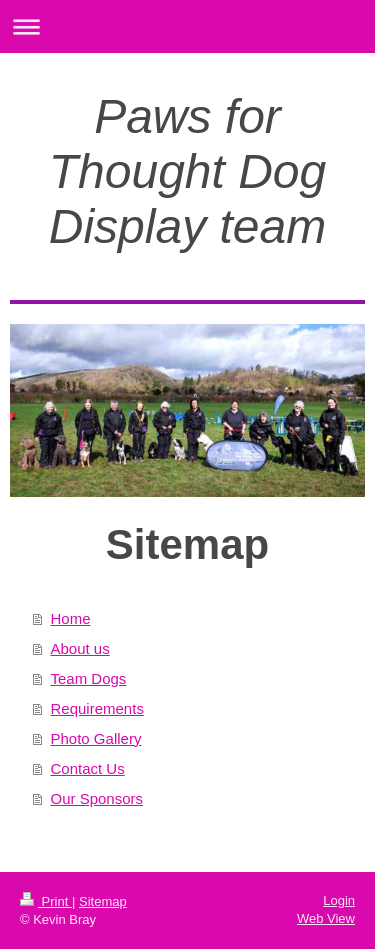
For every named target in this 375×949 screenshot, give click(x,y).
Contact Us (88, 768)
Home (71, 618)
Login (339, 900)
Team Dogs (89, 678)
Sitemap (103, 901)
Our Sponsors (97, 798)
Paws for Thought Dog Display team (188, 171)
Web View (326, 918)
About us (80, 648)
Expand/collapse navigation (187, 26)
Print (46, 901)
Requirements (97, 708)
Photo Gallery (96, 738)
